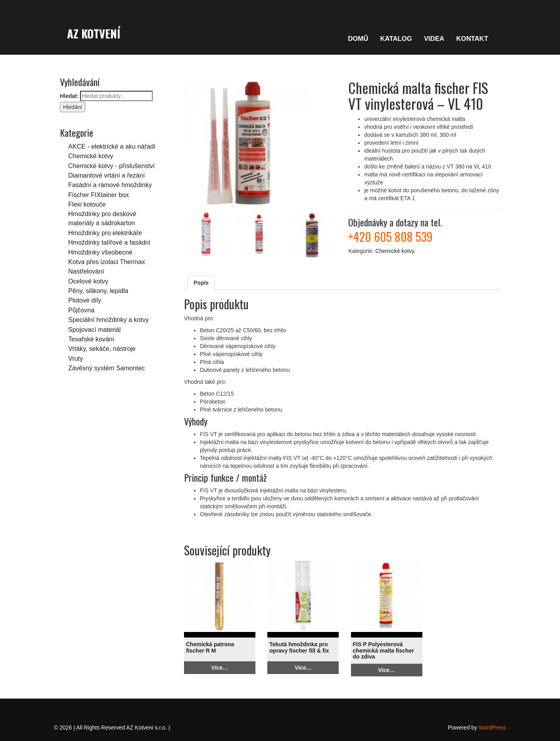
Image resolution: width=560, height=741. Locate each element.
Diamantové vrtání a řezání (106, 175)
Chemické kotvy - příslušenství (111, 166)
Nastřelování (86, 271)
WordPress (492, 728)
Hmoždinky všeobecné (100, 252)
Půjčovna (81, 310)
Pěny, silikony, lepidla (98, 291)
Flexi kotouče (87, 204)
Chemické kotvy (91, 156)
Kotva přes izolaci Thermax (107, 262)
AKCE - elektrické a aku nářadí (112, 146)
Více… (220, 668)
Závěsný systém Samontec (106, 368)
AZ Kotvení (94, 33)
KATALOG (396, 39)
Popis (201, 283)
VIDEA (434, 39)
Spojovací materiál (94, 329)
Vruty (76, 358)
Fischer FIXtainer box (99, 195)
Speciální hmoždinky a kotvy (108, 320)
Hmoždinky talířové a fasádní (109, 242)
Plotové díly (85, 300)
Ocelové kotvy (88, 281)
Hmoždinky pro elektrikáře (105, 233)
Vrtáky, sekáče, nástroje (102, 348)
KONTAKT (472, 39)
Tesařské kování (91, 339)
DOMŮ (358, 39)
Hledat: (69, 96)
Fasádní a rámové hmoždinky (110, 185)
